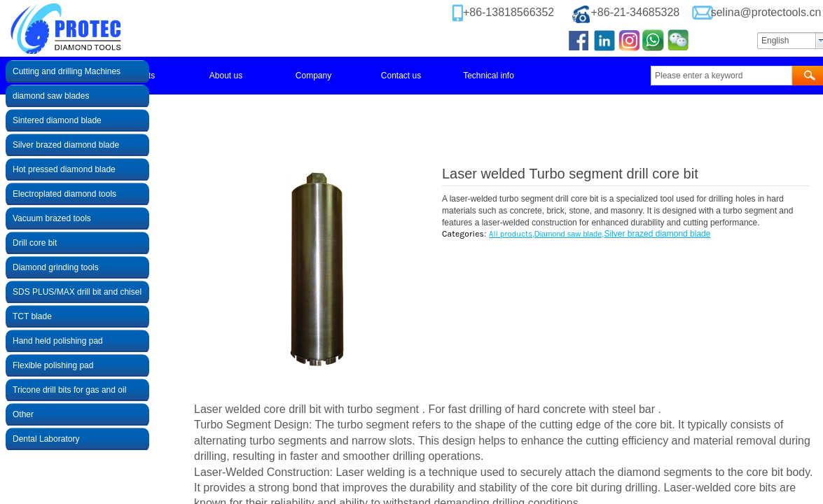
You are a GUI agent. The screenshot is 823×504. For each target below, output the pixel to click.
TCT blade (32, 316)
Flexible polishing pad (53, 365)
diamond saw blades (51, 96)
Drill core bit (35, 243)
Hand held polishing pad (58, 341)
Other (23, 414)
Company (313, 76)
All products (511, 234)
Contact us (401, 76)
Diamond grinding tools (56, 267)
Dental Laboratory (46, 439)
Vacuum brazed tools (52, 218)
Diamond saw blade (568, 234)
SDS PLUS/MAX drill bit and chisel (77, 292)
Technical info (489, 76)
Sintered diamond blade (57, 120)
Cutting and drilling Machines (67, 71)
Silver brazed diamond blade (657, 234)
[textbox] (721, 76)
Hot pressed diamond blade (64, 169)
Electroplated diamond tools (64, 194)
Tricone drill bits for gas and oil (69, 390)
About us (226, 76)
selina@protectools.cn (766, 12)
